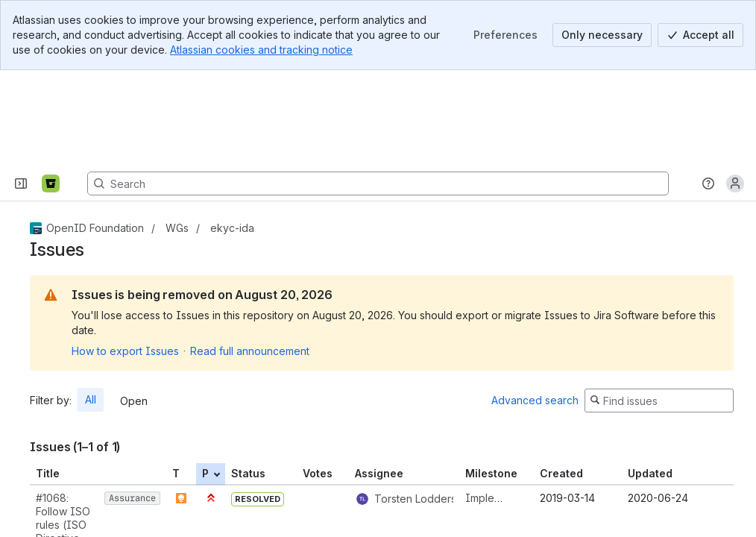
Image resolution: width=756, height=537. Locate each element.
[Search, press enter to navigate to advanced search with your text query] (378, 88)
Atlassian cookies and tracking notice (261, 50)
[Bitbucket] (51, 88)
